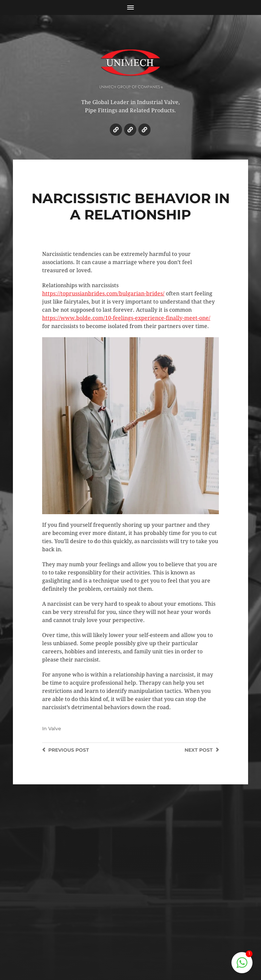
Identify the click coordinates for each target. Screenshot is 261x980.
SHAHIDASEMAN (146, 950)
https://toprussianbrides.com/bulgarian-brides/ (103, 293)
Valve (55, 729)
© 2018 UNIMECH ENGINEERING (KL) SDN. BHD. (131, 938)
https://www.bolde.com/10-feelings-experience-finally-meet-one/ (126, 318)
